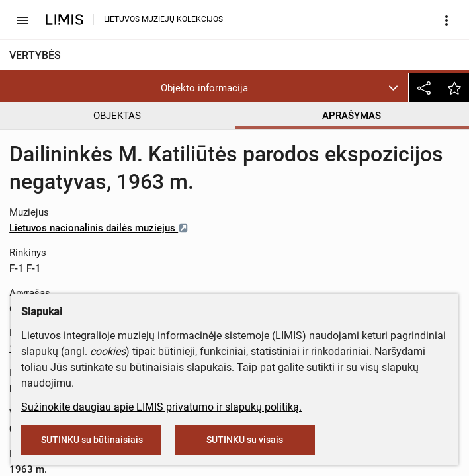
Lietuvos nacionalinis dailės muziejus (99, 228)
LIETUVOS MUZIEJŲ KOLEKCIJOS (163, 19)
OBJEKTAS (117, 116)
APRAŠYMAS (352, 116)
